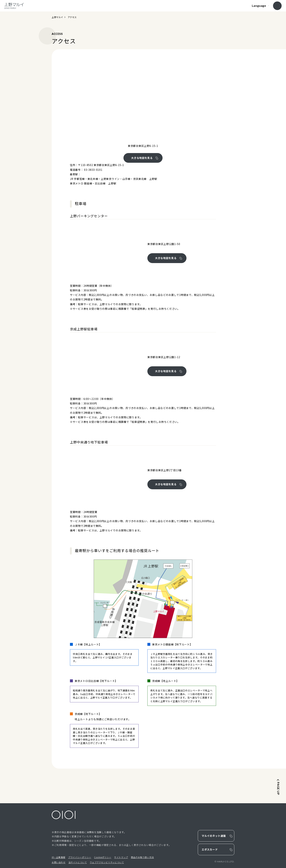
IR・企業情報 (58, 857)
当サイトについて (78, 862)
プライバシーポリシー (80, 857)
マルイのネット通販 (214, 836)
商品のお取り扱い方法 (142, 857)
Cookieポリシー (103, 857)
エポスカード (210, 849)
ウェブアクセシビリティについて (107, 862)
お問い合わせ (59, 862)
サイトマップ (121, 857)
